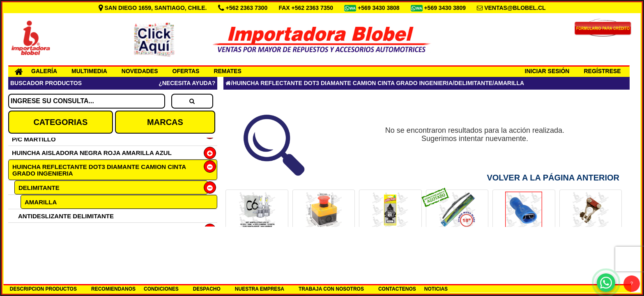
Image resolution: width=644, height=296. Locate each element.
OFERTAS (186, 71)
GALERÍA (44, 71)
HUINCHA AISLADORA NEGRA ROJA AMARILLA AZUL (92, 153)
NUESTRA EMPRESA (260, 289)
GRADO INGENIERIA (48, 243)
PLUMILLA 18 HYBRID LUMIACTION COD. (457, 245)
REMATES (227, 71)
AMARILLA (41, 202)
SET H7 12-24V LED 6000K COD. (257, 243)
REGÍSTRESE (602, 71)
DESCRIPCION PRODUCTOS (43, 289)
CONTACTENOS (397, 289)
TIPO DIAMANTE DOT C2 (55, 230)
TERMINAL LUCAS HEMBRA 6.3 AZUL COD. (524, 245)
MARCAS (165, 122)
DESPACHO (207, 289)
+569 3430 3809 (446, 8)
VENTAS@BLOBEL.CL (515, 8)
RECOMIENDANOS (113, 289)
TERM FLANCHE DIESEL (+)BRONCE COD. (590, 245)
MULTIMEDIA (89, 71)
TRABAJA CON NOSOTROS (331, 289)
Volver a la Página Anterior (553, 178)
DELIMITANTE (39, 188)
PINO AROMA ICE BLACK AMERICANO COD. (390, 245)
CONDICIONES (161, 289)
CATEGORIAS (60, 122)
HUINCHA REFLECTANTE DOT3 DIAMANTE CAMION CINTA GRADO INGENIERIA (99, 170)
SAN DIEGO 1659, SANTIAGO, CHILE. (154, 8)
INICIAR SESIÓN (547, 71)
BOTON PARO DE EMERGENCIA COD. (324, 245)
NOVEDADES (140, 71)
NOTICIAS (436, 289)
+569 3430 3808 (379, 8)
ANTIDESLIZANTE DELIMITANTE (66, 216)
